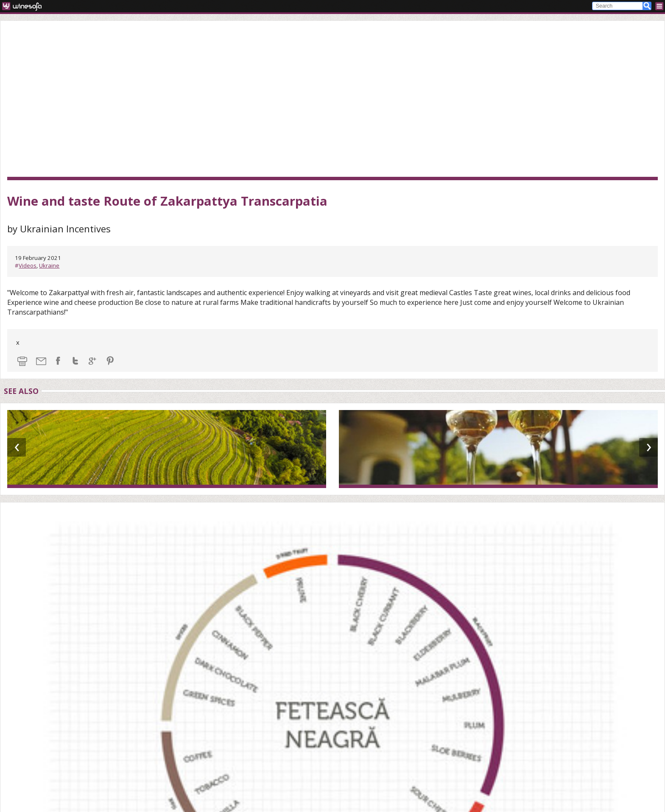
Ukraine (49, 265)
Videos (28, 265)
